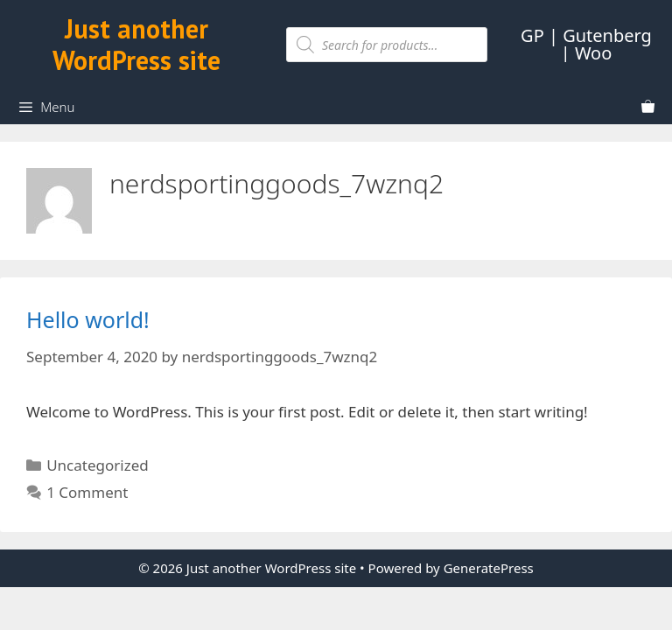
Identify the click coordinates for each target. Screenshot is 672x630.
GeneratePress (489, 568)
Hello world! (88, 319)
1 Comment (87, 492)
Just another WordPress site (136, 44)
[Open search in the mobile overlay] (387, 45)
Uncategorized (98, 465)
